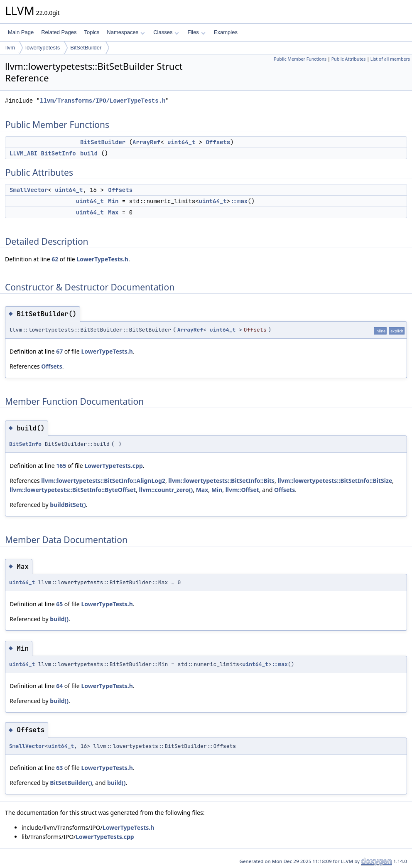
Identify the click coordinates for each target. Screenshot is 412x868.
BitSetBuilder (86, 48)
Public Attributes (349, 59)
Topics (92, 32)
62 (55, 259)
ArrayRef (146, 142)
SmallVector (29, 190)
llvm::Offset (242, 490)
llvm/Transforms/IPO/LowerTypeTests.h (103, 101)
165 (61, 466)
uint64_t (181, 142)
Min (113, 201)
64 (59, 686)
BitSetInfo (59, 153)
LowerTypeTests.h (102, 259)
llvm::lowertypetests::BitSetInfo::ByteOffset (73, 490)
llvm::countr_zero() (166, 490)
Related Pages (59, 32)
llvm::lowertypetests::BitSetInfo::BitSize (335, 481)
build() (59, 619)
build (89, 153)
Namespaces (126, 32)
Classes (166, 32)
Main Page (21, 32)
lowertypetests (43, 48)
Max (113, 212)
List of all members (390, 59)
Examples (226, 32)
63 (59, 768)
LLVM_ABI (23, 153)
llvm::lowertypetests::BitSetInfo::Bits (221, 481)
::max (239, 201)
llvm (10, 48)
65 (59, 604)
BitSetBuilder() (71, 783)
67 (59, 351)
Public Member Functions (300, 59)
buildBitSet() (68, 505)
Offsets (218, 142)
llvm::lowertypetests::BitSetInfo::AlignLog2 (103, 481)
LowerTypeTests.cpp (113, 466)
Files (196, 32)
